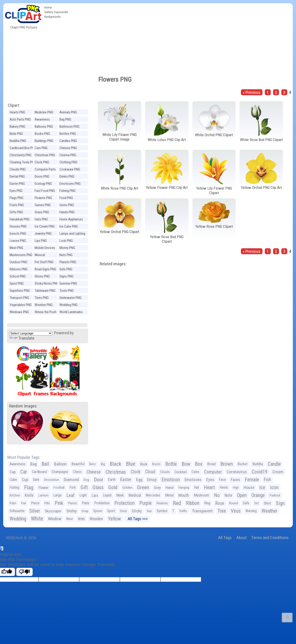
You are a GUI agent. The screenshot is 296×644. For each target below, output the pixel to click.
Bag (34, 464)
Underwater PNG (70, 298)
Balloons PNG (44, 127)
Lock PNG (66, 241)
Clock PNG (42, 162)
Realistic (162, 503)
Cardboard (39, 472)
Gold (113, 487)
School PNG (18, 276)
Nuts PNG (66, 255)
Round (234, 503)
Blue (131, 464)
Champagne (60, 472)
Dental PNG (17, 176)
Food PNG (66, 198)
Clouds (165, 472)
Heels (224, 487)
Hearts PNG (17, 112)
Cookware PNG (70, 169)
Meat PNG (16, 248)
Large (57, 495)
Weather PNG (44, 305)
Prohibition (102, 503)
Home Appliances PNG (71, 220)
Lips (95, 495)
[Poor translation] (24, 572)
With (81, 519)
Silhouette (17, 511)
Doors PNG (42, 176)
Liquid (107, 495)
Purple (146, 503)
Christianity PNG (21, 155)
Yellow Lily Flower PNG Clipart (214, 191)
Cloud (150, 472)
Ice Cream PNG (45, 226)
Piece (35, 503)
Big (103, 464)
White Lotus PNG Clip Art (167, 140)
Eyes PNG (16, 191)
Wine (70, 519)
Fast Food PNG (45, 191)
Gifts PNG (16, 212)
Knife (29, 495)
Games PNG (43, 205)
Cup (25, 480)
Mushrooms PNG (21, 255)
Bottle (171, 464)
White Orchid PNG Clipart (214, 135)
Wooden (96, 519)
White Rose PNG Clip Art (120, 188)
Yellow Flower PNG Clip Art (167, 188)
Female (252, 480)
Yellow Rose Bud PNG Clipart (167, 239)
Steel (123, 511)
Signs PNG (66, 276)
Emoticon (171, 480)
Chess (77, 472)
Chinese (94, 472)
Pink (59, 503)
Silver (35, 511)
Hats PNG (41, 219)
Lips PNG (41, 241)
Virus (236, 511)
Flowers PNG (43, 198)
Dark (36, 480)
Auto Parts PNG (20, 119)
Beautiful (78, 464)
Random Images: (23, 406)
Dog (86, 480)
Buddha (258, 464)
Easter (126, 480)
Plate (86, 503)
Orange (258, 495)
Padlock (275, 495)
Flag (29, 488)
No (217, 495)
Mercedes (153, 495)
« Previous (252, 92)
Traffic (183, 511)
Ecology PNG (43, 184)
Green (143, 487)
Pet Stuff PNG (44, 262)
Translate (22, 338)
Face (223, 480)
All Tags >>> (137, 519)
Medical (135, 495)
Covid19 (260, 472)
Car (24, 472)
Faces (235, 480)
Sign (280, 503)
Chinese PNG (68, 148)
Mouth (184, 495)
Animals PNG (68, 112)
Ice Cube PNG (69, 226)
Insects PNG (18, 234)
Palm (13, 503)
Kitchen (15, 495)
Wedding (18, 519)
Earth (112, 480)
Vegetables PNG (21, 305)
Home (48, 7)
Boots (156, 464)
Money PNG (67, 248)
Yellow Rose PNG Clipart (214, 226)
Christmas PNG (45, 155)
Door (99, 480)
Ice (262, 487)
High (236, 488)
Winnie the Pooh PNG (46, 313)
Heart (209, 487)
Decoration (52, 480)
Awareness (18, 464)
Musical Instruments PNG (46, 256)
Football (59, 488)
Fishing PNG (68, 191)
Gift (84, 487)
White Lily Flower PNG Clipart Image (120, 137)
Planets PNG (68, 262)
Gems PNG (67, 205)
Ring (207, 503)
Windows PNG (19, 312)
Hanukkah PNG (20, 219)
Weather (269, 511)
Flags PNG (17, 198)
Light (83, 495)
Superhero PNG (20, 291)
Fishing (14, 487)
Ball (45, 464)
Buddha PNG (18, 141)
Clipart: (14, 105)
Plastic (73, 503)
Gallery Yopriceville (56, 12)
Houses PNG (18, 226)
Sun (149, 511)
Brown (227, 464)
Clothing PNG (68, 162)
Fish (267, 480)
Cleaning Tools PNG (23, 162)
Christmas (116, 472)
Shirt (267, 503)
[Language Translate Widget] (31, 333)
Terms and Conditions (270, 538)
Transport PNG (19, 298)
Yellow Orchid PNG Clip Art (261, 188)
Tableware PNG (45, 291)
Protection (124, 503)
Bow (186, 464)
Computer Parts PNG (45, 170)
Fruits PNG (17, 205)
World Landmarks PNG (71, 313)
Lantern (43, 495)
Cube (13, 480)
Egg (139, 480)
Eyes (210, 480)
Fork (73, 487)
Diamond (71, 480)
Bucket (243, 464)
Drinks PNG (67, 176)
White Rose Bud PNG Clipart (261, 140)
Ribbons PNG (19, 269)
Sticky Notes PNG (47, 283)
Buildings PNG (44, 141)
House (249, 487)
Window (55, 519)
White (37, 519)
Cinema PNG (68, 155)
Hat (197, 487)
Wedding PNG (69, 305)
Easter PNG (17, 184)
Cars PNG (41, 148)
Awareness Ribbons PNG (44, 120)
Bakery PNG (17, 127)
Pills (47, 503)
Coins (195, 472)
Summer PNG (68, 283)
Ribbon (193, 503)
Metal (169, 495)
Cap (13, 472)
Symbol (162, 511)
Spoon (98, 511)
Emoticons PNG (70, 184)
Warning (251, 511)
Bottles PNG (68, 134)
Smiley (72, 511)
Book (144, 464)
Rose (220, 503)
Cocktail (181, 472)
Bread (211, 464)
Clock (135, 472)
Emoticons (193, 480)
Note (228, 495)
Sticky (137, 511)
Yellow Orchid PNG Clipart (119, 232)
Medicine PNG (44, 112)
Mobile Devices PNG (45, 248)
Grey (157, 488)
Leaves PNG (18, 241)
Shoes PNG (42, 276)
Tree (222, 511)
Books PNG (42, 134)
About (241, 538)
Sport (111, 511)
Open (242, 495)
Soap (85, 511)
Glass (98, 487)
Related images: (113, 264)
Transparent (202, 511)
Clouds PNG (18, 169)
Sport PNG (17, 283)
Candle (274, 464)
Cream (278, 472)
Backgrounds (52, 17)
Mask (120, 495)
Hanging (184, 488)
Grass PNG (42, 212)
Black (116, 464)
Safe (246, 503)
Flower (44, 488)
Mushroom (202, 495)
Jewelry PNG (43, 234)
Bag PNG (65, 119)
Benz (93, 464)
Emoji (152, 480)
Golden (127, 488)
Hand (170, 488)
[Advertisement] (182, 38)
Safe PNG (66, 269)
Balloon (60, 464)
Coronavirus (237, 472)
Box (199, 464)
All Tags (225, 538)
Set (257, 503)
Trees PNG (42, 298)
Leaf (70, 495)
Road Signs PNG (45, 269)
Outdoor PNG (18, 262)
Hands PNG (67, 212)
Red (177, 503)
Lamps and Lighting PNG (72, 234)
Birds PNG (16, 134)
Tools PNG (67, 291)
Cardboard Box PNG (23, 148)
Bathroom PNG (69, 127)
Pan (24, 503)
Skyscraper (53, 511)
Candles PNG (68, 141)
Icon (274, 487)
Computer (213, 472)
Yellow (114, 519)
